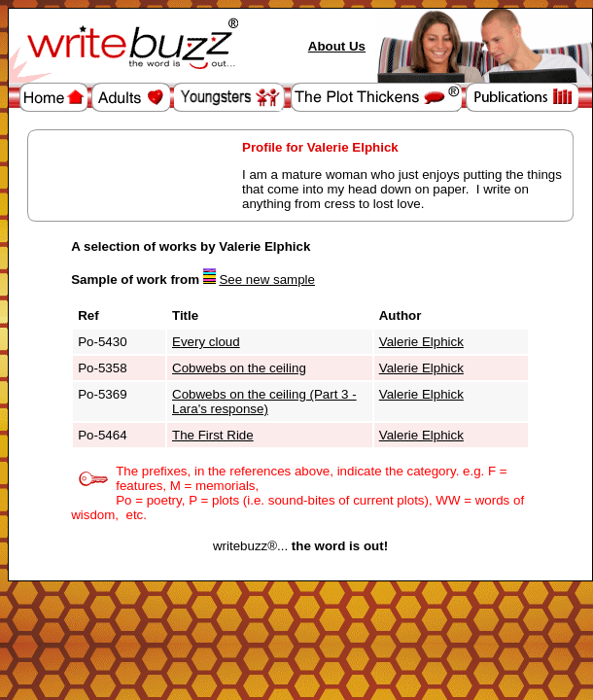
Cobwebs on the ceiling (239, 368)
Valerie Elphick (421, 342)
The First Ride (213, 435)
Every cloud (206, 342)
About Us (337, 46)
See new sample (267, 280)
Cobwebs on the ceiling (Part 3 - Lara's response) (264, 402)
